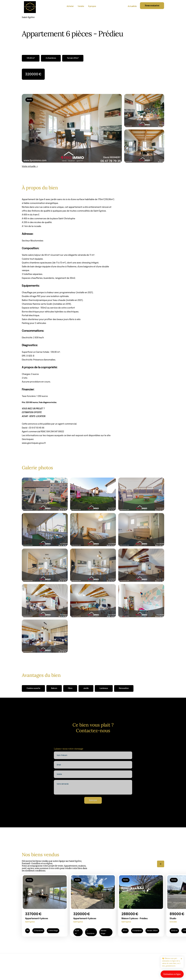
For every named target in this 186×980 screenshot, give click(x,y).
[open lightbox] (72, 128)
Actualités (132, 6)
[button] (161, 864)
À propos (92, 6)
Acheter (70, 6)
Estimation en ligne (172, 974)
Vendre (81, 6)
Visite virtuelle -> (30, 166)
